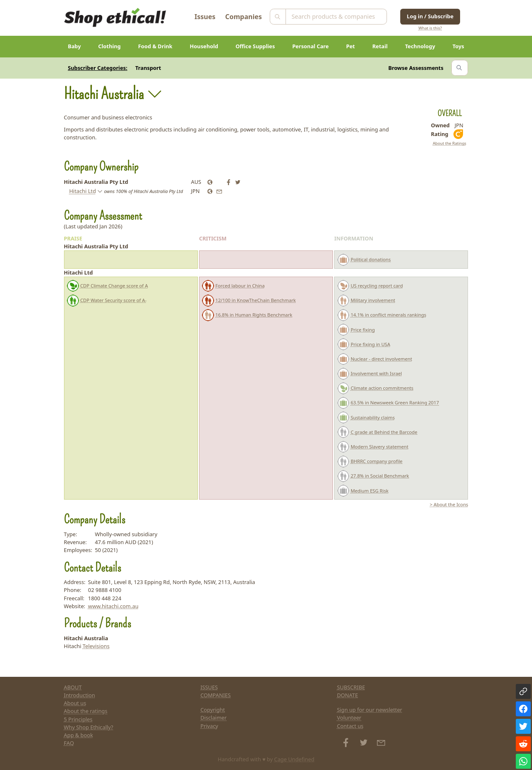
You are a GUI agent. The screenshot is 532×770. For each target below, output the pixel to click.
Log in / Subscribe (430, 16)
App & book (79, 735)
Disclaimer (213, 718)
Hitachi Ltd (82, 191)
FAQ (69, 743)
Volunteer (349, 718)
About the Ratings (449, 143)
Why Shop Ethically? (89, 727)
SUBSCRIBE (351, 687)
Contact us (350, 726)
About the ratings (86, 711)
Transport (148, 68)
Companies (244, 17)
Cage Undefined (294, 759)
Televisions (96, 646)
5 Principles (78, 719)
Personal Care (310, 46)
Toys (458, 46)
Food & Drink (155, 46)
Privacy (209, 726)
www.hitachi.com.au (113, 606)
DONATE (348, 695)
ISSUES (209, 687)
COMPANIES (216, 695)
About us (75, 703)
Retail (380, 46)
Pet (351, 46)
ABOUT (73, 687)
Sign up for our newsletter (370, 710)
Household (204, 46)
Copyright (213, 710)
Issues (205, 17)
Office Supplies (255, 46)
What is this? (430, 28)
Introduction (80, 695)
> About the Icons (449, 504)
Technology (420, 46)
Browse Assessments (416, 68)
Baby (74, 46)
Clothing (109, 46)
